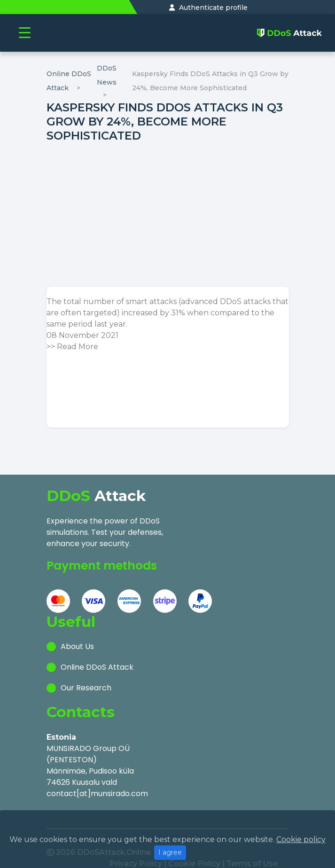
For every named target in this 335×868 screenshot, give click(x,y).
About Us (77, 640)
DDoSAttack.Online (114, 839)
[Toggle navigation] (25, 33)
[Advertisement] (168, 215)
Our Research (86, 682)
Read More (78, 347)
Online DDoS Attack (97, 661)
